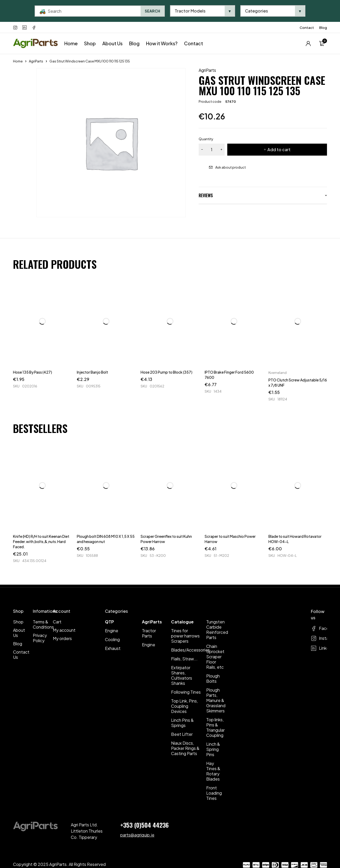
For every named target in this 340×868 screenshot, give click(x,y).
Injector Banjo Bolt (92, 372)
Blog (323, 28)
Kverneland (278, 373)
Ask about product (231, 167)
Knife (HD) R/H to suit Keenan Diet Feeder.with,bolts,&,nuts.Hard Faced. (41, 541)
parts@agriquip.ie (137, 835)
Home (18, 61)
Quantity (206, 139)
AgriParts (36, 61)
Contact (307, 28)
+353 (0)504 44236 (144, 825)
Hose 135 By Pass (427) (33, 372)
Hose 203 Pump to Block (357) (166, 372)
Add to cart (279, 149)
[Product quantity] (212, 150)
